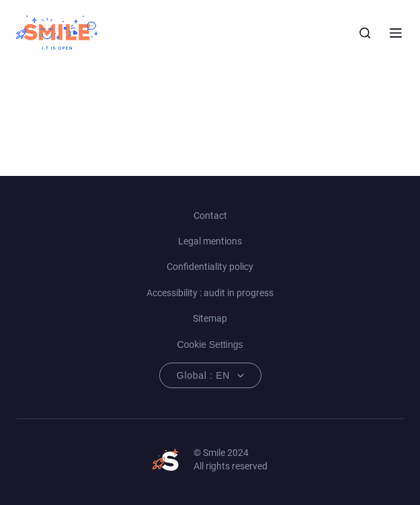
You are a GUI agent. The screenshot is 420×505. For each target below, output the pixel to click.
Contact (210, 216)
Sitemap (210, 318)
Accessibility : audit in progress (210, 293)
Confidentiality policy (210, 267)
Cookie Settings (210, 345)
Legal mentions (210, 241)
